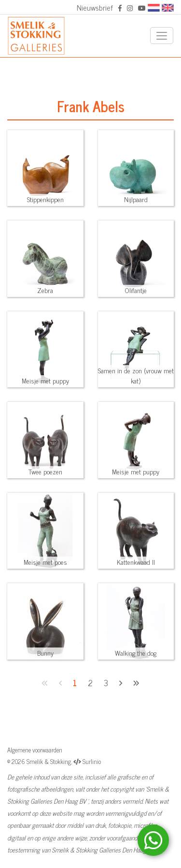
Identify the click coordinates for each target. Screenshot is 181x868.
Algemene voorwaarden (35, 750)
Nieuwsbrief (95, 7)
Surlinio (92, 761)
